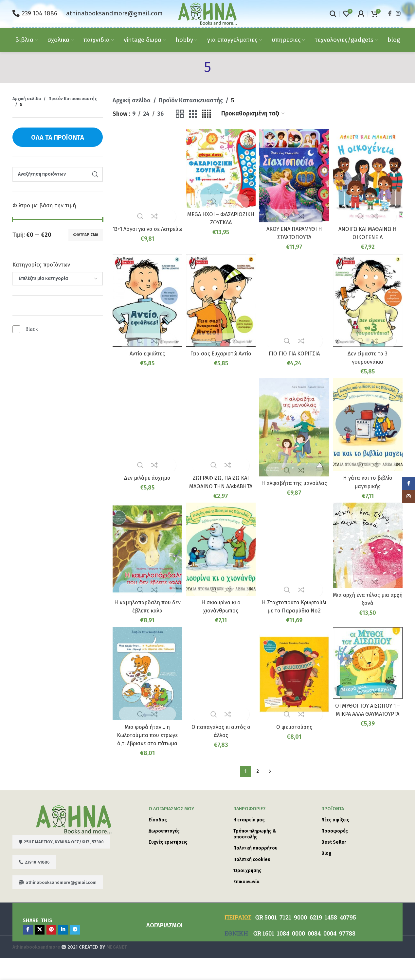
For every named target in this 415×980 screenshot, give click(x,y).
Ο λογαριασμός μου (171, 830)
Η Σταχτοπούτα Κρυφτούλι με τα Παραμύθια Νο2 (295, 616)
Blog (326, 875)
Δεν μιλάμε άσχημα (146, 475)
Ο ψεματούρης (295, 740)
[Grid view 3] (193, 114)
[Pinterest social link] (51, 952)
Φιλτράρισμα (86, 235)
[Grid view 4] (206, 114)
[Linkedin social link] (63, 952)
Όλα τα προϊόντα (58, 137)
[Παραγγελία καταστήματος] (253, 114)
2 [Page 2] (258, 793)
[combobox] (58, 279)
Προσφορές (335, 853)
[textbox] (58, 279)
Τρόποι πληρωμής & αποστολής (255, 856)
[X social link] (40, 952)
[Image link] (74, 841)
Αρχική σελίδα (27, 99)
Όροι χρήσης (247, 893)
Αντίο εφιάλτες (146, 351)
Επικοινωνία (246, 904)
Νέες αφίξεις (335, 842)
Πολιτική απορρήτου (255, 870)
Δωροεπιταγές (164, 853)
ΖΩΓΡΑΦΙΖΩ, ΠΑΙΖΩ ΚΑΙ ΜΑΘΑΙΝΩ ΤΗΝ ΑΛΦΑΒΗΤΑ (220, 483)
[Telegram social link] (75, 952)
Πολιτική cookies (252, 881)
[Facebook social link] (390, 14)
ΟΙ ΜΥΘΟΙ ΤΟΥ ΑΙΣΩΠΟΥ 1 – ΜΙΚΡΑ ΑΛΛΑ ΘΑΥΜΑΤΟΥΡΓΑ (369, 728)
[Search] (333, 14)
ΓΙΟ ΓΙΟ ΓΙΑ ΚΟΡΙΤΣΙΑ (295, 351)
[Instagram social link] (398, 14)
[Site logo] (207, 13)
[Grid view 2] (180, 114)
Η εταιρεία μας (249, 842)
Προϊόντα (333, 830)
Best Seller (334, 864)
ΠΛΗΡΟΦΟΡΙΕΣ (250, 830)
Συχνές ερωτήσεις (168, 864)
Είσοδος (158, 842)
